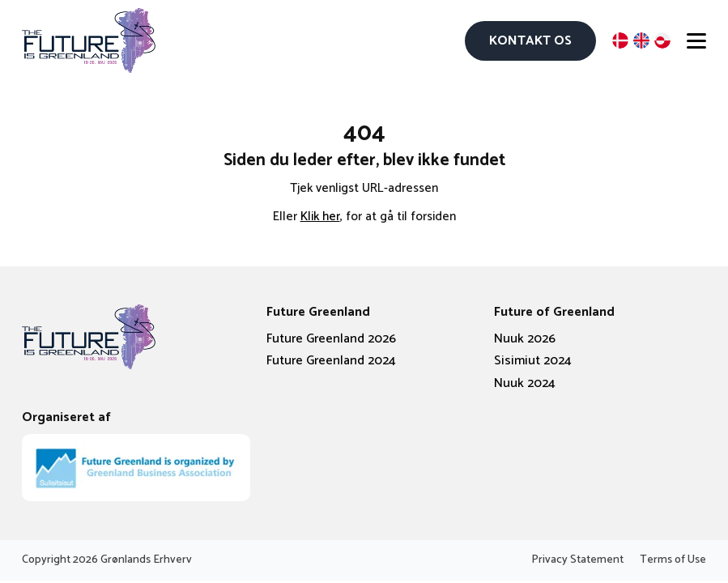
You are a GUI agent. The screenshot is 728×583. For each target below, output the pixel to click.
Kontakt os (530, 41)
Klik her (320, 217)
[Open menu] (696, 40)
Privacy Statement (577, 560)
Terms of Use (673, 560)
